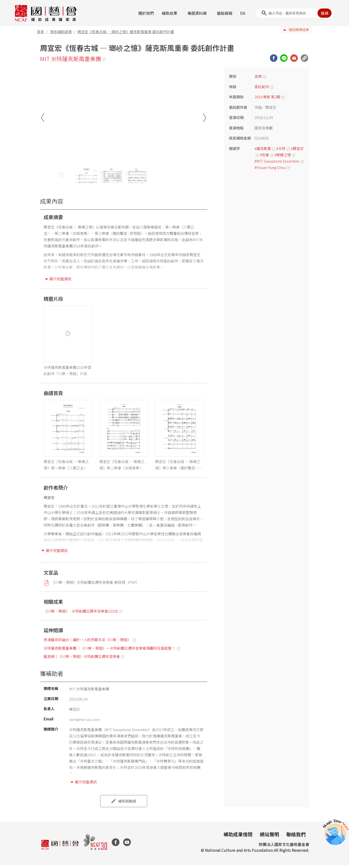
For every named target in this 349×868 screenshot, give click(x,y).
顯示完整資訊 (60, 279)
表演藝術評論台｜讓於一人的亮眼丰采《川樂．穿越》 (88, 643)
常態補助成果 (61, 31)
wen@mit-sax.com (84, 722)
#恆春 (264, 154)
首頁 (40, 31)
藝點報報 (225, 13)
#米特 (281, 148)
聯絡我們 (296, 837)
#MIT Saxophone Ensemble (277, 161)
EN (243, 13)
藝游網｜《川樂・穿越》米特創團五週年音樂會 (82, 659)
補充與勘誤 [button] (127, 804)
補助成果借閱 (237, 837)
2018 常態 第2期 (267, 97)
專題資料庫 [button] (197, 13)
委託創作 (262, 86)
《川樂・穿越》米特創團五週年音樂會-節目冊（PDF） (95, 585)
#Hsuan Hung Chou (270, 167)
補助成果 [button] (169, 13)
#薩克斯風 (263, 148)
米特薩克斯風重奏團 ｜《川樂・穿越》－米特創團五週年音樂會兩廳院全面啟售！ (110, 651)
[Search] (295, 13)
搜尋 (325, 13)
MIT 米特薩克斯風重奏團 (72, 58)
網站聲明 (269, 837)
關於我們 (146, 13)
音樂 (258, 76)
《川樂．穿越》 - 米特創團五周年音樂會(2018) (81, 614)
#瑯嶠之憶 (283, 154)
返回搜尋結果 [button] (299, 29)
